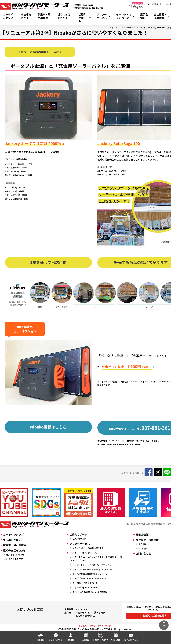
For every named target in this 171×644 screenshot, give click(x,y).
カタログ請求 (153, 4)
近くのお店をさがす (64, 16)
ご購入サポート (82, 18)
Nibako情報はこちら (48, 427)
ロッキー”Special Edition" (85, 587)
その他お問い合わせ (131, 640)
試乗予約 (41, 640)
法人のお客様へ (80, 539)
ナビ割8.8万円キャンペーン (85, 583)
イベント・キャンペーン (124, 16)
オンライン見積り (56, 640)
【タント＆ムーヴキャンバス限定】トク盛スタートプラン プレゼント (96, 559)
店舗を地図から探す (16, 554)
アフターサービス (102, 16)
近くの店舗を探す (15, 559)
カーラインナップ (8, 16)
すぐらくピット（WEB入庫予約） (88, 548)
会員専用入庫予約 (101, 640)
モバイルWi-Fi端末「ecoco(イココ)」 (90, 592)
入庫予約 (86, 640)
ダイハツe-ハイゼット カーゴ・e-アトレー (92, 569)
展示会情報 (144, 16)
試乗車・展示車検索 (44, 16)
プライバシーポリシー (88, 626)
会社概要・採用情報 (160, 16)
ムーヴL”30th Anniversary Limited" (90, 578)
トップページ (115, 28)
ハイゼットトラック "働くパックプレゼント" (94, 565)
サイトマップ (105, 626)
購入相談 (71, 640)
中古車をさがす (26, 16)
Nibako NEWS (129, 28)
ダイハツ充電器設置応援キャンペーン (90, 574)
